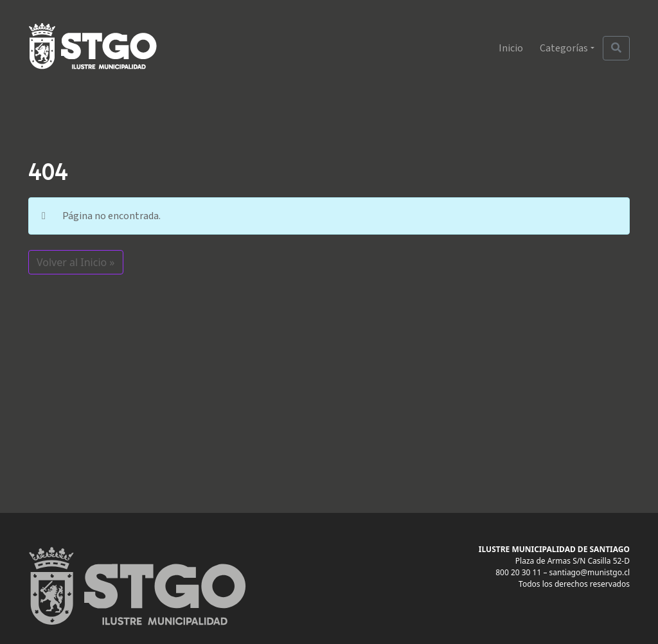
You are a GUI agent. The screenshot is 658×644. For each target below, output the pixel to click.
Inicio (511, 48)
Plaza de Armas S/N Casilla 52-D (573, 561)
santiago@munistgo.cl (590, 572)
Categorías (564, 48)
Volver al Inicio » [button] (76, 262)
